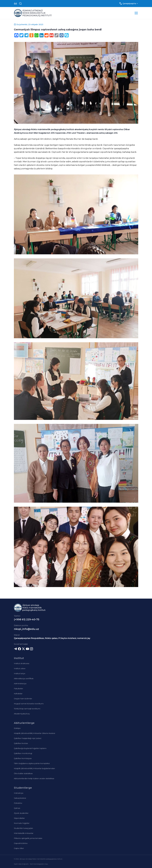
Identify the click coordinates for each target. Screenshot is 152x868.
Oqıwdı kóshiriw (21, 843)
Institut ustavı (20, 668)
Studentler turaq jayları (23, 828)
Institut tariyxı (20, 673)
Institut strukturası (22, 663)
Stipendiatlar (19, 818)
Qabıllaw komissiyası (23, 758)
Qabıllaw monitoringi (23, 753)
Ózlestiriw (18, 803)
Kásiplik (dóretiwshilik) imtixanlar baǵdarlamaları (34, 768)
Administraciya (20, 683)
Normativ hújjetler (22, 823)
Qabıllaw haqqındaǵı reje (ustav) (28, 738)
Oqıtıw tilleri (19, 848)
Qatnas (17, 808)
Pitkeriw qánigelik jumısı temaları (28, 838)
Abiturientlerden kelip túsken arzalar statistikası (34, 778)
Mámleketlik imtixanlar (24, 833)
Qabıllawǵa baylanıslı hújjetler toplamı (30, 748)
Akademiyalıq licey (22, 714)
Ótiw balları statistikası (23, 773)
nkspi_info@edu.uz (26, 629)
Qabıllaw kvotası (21, 743)
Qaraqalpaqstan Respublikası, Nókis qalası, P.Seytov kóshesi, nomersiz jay (52, 638)
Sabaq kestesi (20, 798)
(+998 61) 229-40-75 (27, 619)
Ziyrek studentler (21, 813)
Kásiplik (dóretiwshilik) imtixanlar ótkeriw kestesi (34, 733)
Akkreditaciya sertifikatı (24, 678)
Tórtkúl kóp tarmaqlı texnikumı (27, 709)
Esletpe (17, 728)
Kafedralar (18, 694)
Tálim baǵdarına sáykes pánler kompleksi (32, 763)
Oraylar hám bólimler (23, 699)
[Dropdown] (15, 4)
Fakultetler (18, 689)
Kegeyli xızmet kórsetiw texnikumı (29, 704)
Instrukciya (19, 793)
